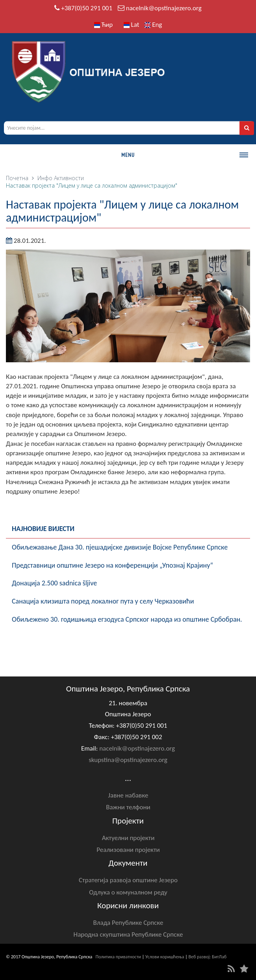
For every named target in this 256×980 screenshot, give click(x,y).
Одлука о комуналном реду (128, 892)
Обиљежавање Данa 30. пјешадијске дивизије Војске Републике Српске (120, 547)
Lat (132, 25)
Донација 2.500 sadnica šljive (54, 583)
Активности (69, 178)
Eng (153, 25)
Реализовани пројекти (128, 850)
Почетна (17, 178)
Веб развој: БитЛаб (207, 957)
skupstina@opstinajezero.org (128, 760)
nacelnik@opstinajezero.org (164, 8)
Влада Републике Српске (128, 923)
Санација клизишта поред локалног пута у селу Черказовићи (103, 601)
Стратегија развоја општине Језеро (128, 880)
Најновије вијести (43, 529)
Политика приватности (118, 957)
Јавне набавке (128, 795)
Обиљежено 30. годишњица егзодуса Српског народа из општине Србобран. (127, 619)
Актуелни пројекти (128, 838)
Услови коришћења (165, 957)
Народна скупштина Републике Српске (128, 934)
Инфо (45, 178)
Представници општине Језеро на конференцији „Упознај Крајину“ (112, 565)
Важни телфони (128, 807)
